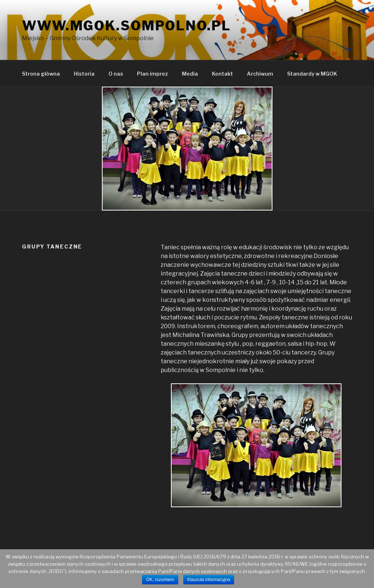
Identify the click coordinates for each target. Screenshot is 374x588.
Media (190, 74)
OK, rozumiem (160, 580)
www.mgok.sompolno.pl (127, 26)
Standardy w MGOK (312, 74)
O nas (116, 74)
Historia (84, 74)
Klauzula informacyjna (209, 580)
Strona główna (41, 74)
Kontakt (222, 74)
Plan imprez (152, 74)
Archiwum (260, 74)
